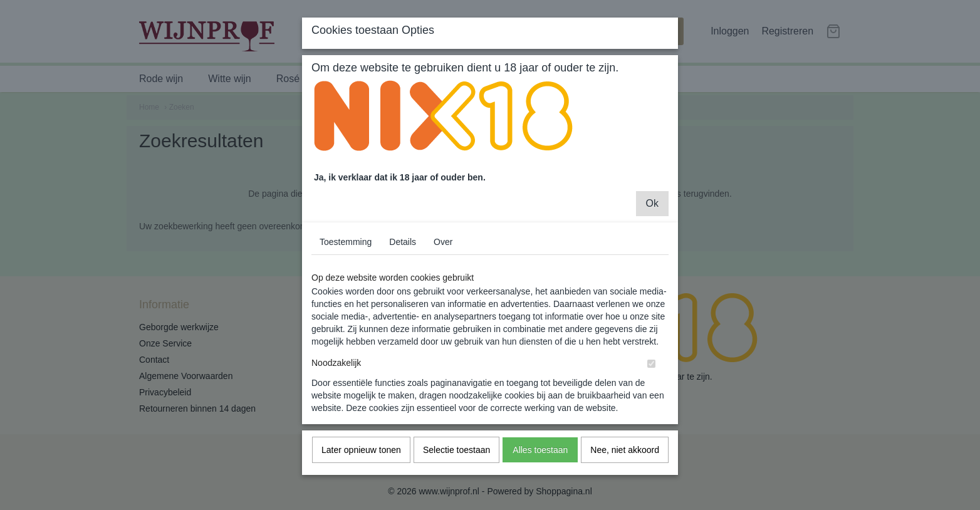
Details (403, 252)
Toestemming (346, 252)
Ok (652, 213)
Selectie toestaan (456, 460)
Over (443, 252)
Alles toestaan (540, 460)
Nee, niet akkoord (625, 460)
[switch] (651, 374)
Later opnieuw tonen (361, 460)
